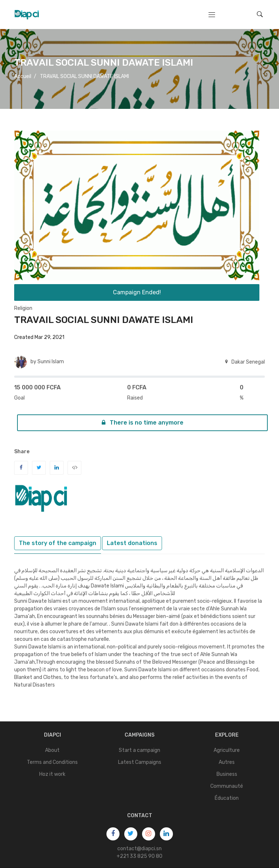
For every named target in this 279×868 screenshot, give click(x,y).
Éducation (227, 798)
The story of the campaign (58, 543)
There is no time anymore (143, 423)
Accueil (23, 76)
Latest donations (132, 543)
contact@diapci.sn (139, 849)
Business (227, 774)
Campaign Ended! (137, 292)
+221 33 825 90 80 (139, 856)
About (52, 750)
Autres (227, 762)
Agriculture (227, 750)
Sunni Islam (51, 362)
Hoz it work (52, 774)
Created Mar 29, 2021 (39, 337)
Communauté (227, 786)
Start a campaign (139, 750)
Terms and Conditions (52, 762)
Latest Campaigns (140, 762)
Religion (23, 308)
